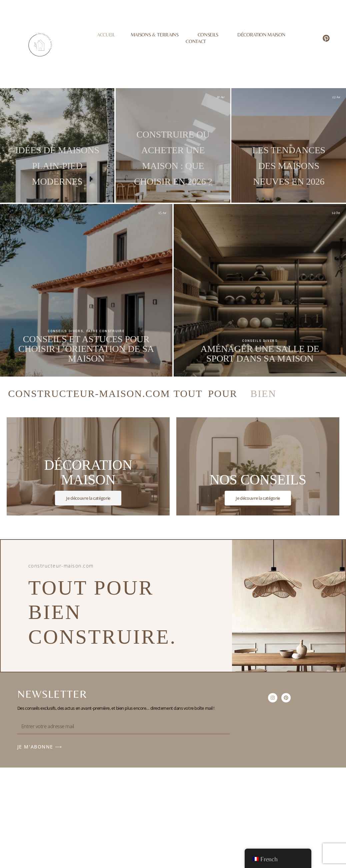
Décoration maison (262, 137)
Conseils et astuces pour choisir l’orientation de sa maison (86, 349)
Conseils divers (65, 331)
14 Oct (336, 213)
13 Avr (307, 97)
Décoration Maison (261, 34)
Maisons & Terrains (156, 34)
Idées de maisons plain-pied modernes (57, 166)
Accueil (106, 34)
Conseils (210, 34)
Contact (196, 42)
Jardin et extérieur (60, 137)
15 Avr (162, 213)
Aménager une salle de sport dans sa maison (260, 354)
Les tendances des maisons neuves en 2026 (259, 166)
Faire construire (53, 137)
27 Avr (104, 97)
